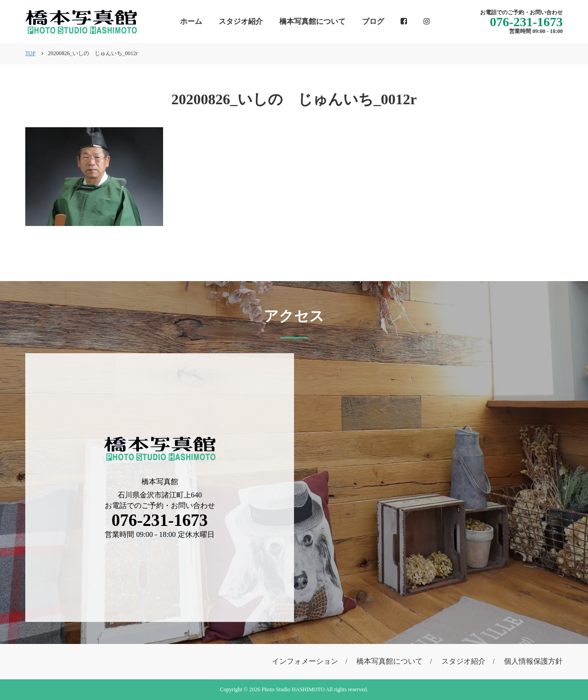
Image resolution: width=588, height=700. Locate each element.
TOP (30, 53)
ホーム (191, 21)
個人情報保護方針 (533, 661)
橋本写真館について (312, 21)
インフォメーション (305, 661)
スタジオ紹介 (241, 21)
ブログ (373, 21)
